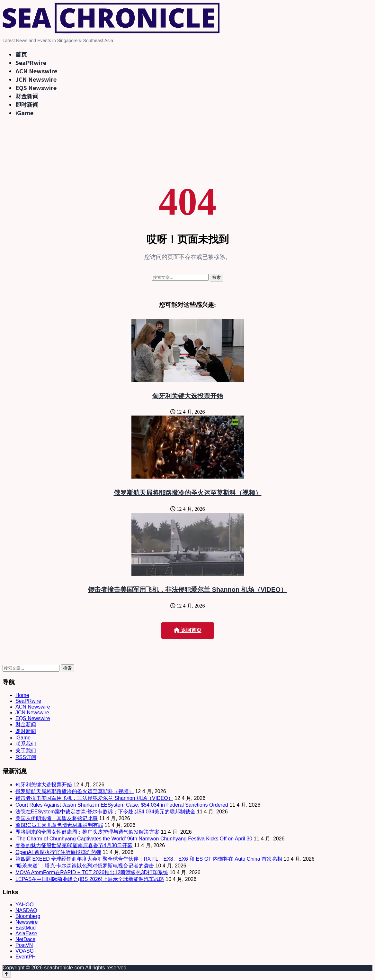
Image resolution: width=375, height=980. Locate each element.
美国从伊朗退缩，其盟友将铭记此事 (57, 818)
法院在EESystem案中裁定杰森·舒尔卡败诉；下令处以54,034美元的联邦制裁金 (105, 812)
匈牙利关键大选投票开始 (188, 396)
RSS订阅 (26, 757)
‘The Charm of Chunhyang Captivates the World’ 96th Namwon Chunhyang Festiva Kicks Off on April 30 (134, 839)
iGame (24, 113)
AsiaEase (26, 934)
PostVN (24, 945)
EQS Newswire (36, 87)
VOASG (25, 951)
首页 (21, 54)
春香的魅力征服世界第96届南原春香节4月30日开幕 (74, 845)
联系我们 (26, 744)
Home (22, 695)
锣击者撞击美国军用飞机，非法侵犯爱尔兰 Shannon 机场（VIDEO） (187, 590)
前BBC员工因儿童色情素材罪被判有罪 (59, 825)
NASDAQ (26, 910)
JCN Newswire (36, 79)
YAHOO (25, 905)
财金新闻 (27, 96)
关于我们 (26, 751)
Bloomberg (28, 916)
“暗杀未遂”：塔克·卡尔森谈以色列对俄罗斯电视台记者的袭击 (85, 866)
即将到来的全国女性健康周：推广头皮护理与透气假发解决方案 (87, 832)
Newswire (27, 922)
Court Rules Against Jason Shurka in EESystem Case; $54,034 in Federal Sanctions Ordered (122, 805)
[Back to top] (7, 974)
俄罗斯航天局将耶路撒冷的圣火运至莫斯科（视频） (188, 493)
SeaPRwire (31, 62)
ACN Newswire (36, 71)
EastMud (26, 928)
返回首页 (188, 630)
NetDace (25, 939)
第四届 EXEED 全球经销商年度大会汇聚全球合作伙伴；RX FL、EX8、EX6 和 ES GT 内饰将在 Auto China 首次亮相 (149, 859)
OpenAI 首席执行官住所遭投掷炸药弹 (58, 852)
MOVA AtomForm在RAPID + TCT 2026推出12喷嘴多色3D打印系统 (92, 872)
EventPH (26, 957)
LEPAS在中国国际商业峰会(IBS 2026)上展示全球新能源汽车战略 (90, 879)
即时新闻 (27, 104)
